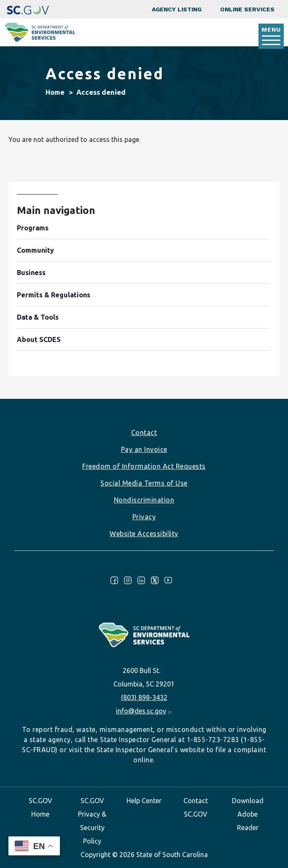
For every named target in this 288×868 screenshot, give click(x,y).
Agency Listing (177, 9)
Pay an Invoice (144, 449)
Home (55, 92)
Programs (33, 228)
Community (35, 250)
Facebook (114, 580)
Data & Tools (38, 317)
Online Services (247, 9)
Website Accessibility (144, 534)
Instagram (128, 580)
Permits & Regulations (54, 295)
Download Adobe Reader (248, 814)
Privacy (144, 517)
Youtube (168, 580)
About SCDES (39, 339)
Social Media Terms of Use (144, 483)
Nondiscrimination (144, 500)
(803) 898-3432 (144, 697)
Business (31, 272)
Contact (144, 433)
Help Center (144, 801)
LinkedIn (141, 580)
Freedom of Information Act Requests (144, 466)
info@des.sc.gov (144, 711)
